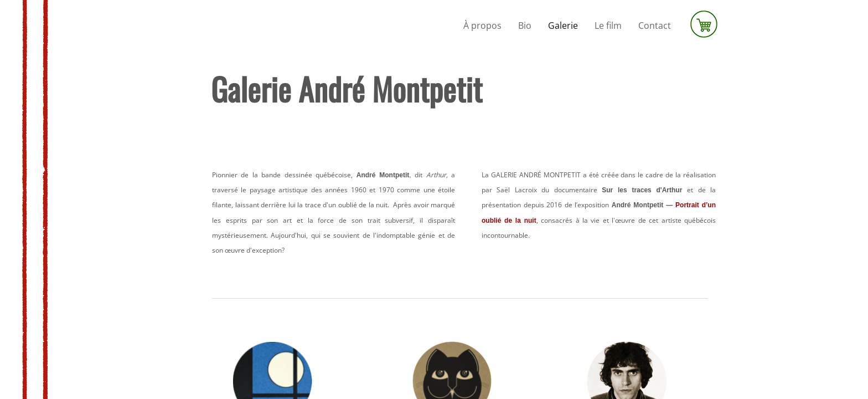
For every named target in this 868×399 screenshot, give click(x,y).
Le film (608, 25)
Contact (655, 25)
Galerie (563, 25)
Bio (525, 25)
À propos (482, 25)
